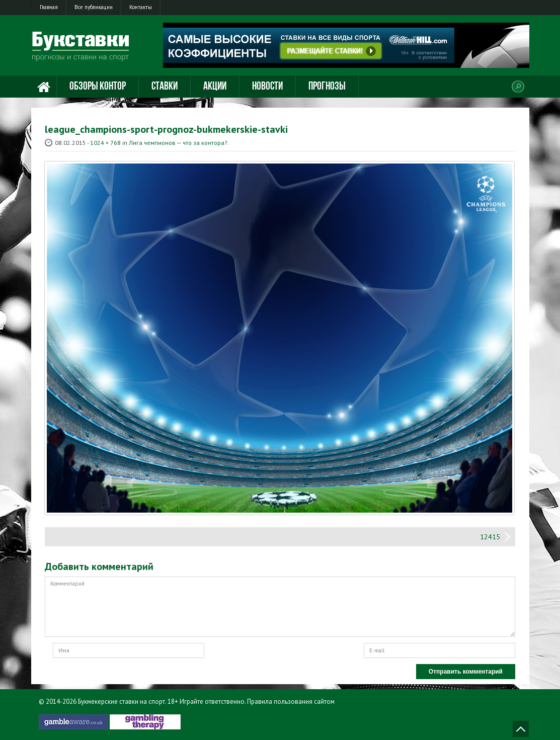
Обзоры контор (98, 87)
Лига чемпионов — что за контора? (178, 143)
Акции (215, 87)
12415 (490, 537)
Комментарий (280, 607)
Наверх (521, 729)
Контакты (141, 7)
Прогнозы (327, 87)
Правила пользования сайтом (291, 702)
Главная (49, 7)
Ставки (165, 87)
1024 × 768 (105, 143)
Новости (267, 87)
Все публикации (94, 7)
